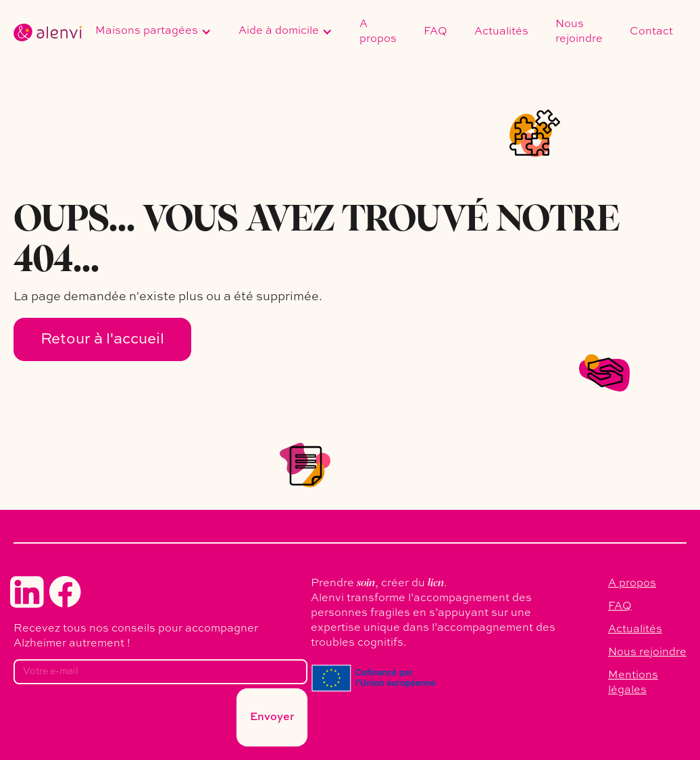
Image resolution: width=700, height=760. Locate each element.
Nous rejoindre (579, 32)
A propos (378, 32)
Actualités (501, 32)
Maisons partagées (147, 31)
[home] (48, 32)
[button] (153, 32)
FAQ (435, 32)
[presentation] (116, 721)
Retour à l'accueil (102, 339)
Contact (651, 32)
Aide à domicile (279, 31)
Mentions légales (633, 683)
